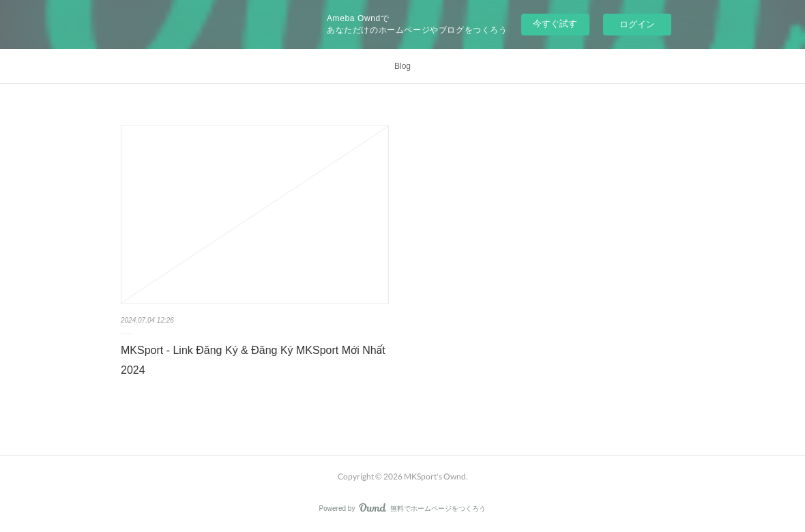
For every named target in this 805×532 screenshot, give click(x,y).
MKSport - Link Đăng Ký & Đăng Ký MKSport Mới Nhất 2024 (253, 360)
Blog (402, 66)
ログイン (637, 24)
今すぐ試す (555, 24)
